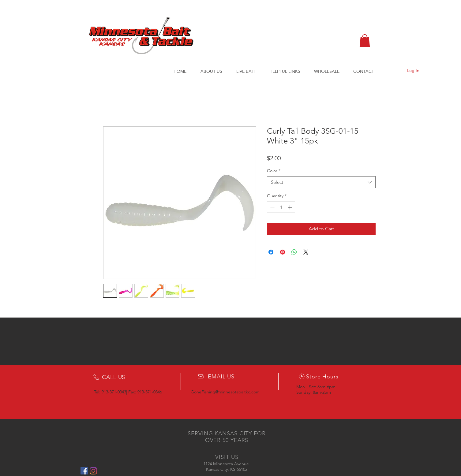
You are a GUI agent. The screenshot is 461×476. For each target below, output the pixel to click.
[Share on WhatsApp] (294, 252)
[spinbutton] (281, 207)
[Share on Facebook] (271, 252)
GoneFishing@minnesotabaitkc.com (225, 392)
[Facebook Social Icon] (84, 471)
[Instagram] (93, 471)
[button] (365, 41)
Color (274, 171)
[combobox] (321, 182)
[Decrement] (272, 207)
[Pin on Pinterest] (283, 252)
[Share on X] (306, 252)
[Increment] (290, 207)
